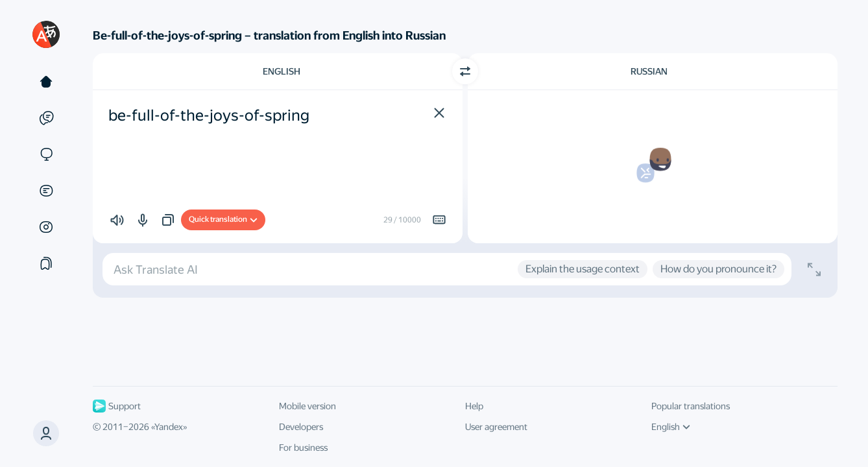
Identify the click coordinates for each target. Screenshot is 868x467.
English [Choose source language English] (282, 71)
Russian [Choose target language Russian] (649, 71)
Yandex (169, 427)
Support (117, 406)
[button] (46, 433)
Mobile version (307, 406)
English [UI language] (671, 427)
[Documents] (46, 191)
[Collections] (46, 263)
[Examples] (46, 118)
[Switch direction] (465, 71)
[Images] (46, 227)
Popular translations (691, 406)
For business (303, 448)
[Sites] (46, 154)
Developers (301, 427)
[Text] (46, 82)
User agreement (496, 427)
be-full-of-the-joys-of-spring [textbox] (209, 115)
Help (474, 406)
